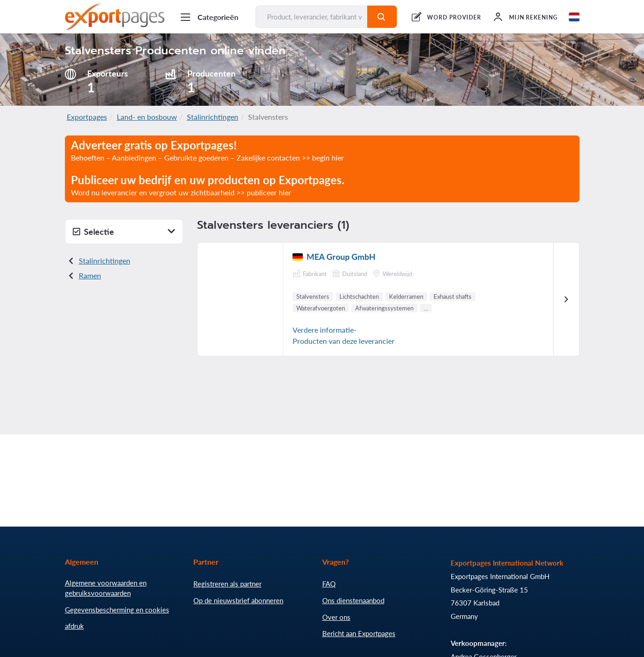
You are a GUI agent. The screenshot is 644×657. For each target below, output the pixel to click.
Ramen (90, 275)
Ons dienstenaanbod (353, 600)
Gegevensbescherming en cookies (117, 610)
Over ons (336, 617)
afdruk (74, 626)
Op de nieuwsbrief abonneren (238, 600)
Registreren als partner (227, 584)
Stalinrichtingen (213, 117)
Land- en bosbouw (147, 117)
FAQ (329, 584)
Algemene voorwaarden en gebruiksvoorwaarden (106, 588)
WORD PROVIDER (454, 17)
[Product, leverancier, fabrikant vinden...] (312, 17)
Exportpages (87, 117)
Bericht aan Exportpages (359, 633)
